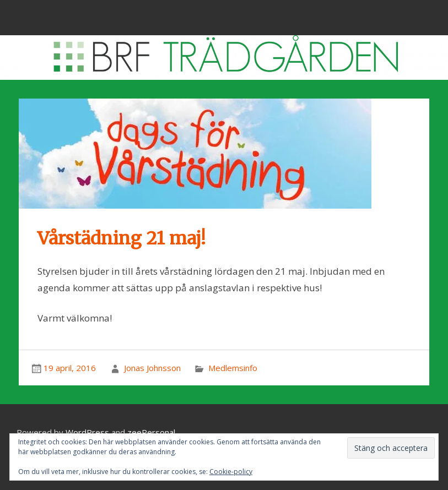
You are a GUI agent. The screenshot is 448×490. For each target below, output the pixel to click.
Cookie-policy (231, 472)
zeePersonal (151, 432)
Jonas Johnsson (152, 368)
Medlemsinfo (233, 368)
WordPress (87, 432)
